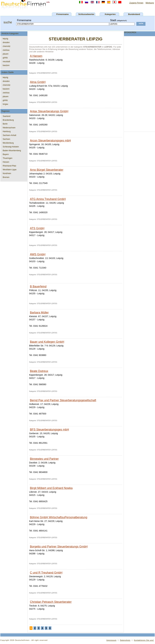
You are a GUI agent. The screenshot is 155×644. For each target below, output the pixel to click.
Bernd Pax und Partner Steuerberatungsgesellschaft (63, 400)
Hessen (6, 162)
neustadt (6, 62)
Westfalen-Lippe (10, 170)
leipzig (5, 39)
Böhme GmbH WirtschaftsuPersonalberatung (59, 517)
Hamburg (7, 131)
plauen (6, 54)
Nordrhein (7, 173)
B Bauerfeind (38, 286)
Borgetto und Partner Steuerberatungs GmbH (59, 547)
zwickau (6, 50)
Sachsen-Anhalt (9, 135)
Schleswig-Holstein (11, 147)
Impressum (111, 640)
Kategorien (110, 14)
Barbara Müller (39, 313)
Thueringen (8, 158)
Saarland (7, 116)
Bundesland (134, 14)
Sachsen (6, 139)
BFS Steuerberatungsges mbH (49, 430)
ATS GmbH (37, 228)
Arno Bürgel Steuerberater (47, 170)
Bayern (6, 154)
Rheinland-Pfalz (9, 166)
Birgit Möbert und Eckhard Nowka (51, 488)
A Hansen (36, 56)
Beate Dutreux (39, 371)
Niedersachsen (9, 128)
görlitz (5, 58)
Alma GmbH (38, 82)
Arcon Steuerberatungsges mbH (50, 141)
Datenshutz (125, 640)
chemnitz (7, 46)
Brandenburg (8, 120)
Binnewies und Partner (44, 459)
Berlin (5, 124)
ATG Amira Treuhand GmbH (48, 199)
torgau (5, 104)
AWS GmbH (38, 254)
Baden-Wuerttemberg (12, 151)
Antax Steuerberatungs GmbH (49, 111)
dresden (6, 42)
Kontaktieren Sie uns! (144, 640)
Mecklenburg (8, 143)
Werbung (150, 3)
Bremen (6, 177)
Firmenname (62, 14)
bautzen (6, 65)
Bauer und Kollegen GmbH (47, 342)
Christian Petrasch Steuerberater (51, 602)
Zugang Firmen (136, 3)
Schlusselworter (86, 14)
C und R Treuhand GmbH (46, 573)
